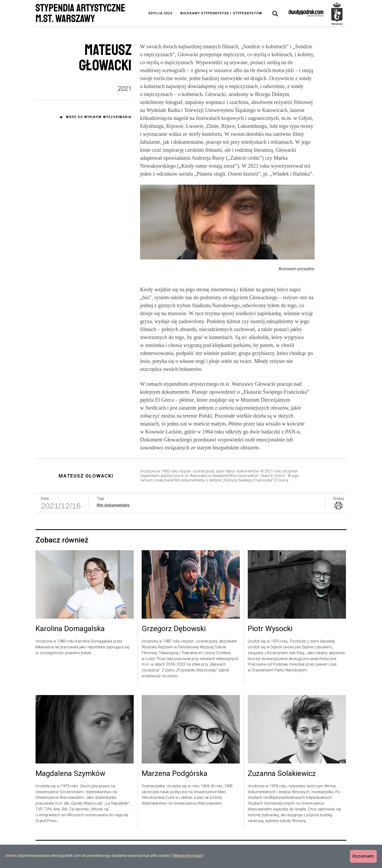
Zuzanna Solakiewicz (282, 774)
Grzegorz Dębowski (174, 629)
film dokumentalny (113, 505)
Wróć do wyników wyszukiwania (99, 117)
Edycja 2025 (160, 13)
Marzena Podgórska (175, 774)
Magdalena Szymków (70, 774)
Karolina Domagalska (70, 629)
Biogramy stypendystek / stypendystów (221, 13)
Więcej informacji (187, 856)
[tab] (275, 14)
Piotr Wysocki (270, 629)
